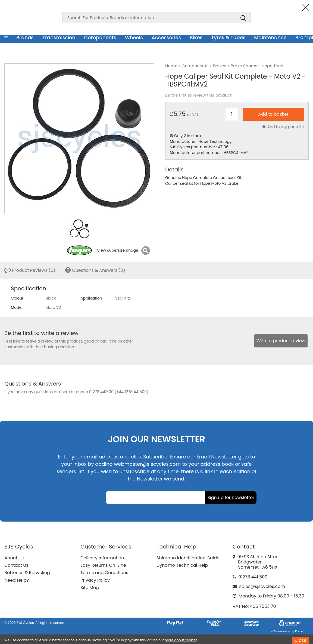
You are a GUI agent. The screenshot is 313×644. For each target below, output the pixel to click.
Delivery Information (102, 558)
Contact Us (16, 565)
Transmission (59, 37)
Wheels (134, 37)
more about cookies (181, 640)
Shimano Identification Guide (188, 558)
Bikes (196, 37)
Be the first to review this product (198, 95)
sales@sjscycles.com (262, 586)
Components (100, 37)
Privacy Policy (95, 580)
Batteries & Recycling (27, 573)
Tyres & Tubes (228, 37)
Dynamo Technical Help (182, 565)
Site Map (90, 588)
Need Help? (17, 580)
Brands (25, 37)
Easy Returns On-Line (103, 565)
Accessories (166, 37)
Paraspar (302, 631)
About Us (14, 558)
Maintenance (270, 37)
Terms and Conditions (104, 573)
